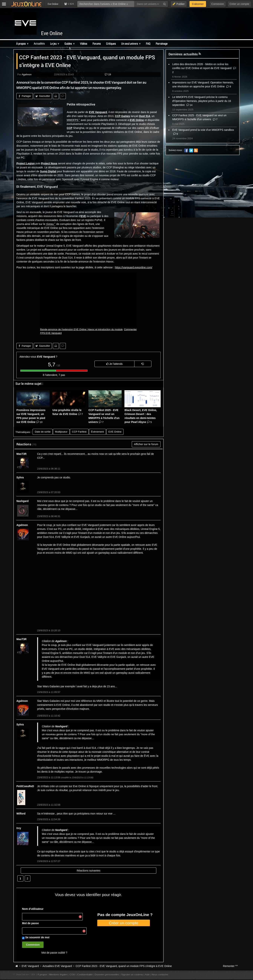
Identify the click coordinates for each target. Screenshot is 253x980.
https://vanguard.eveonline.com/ (133, 267)
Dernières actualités (183, 54)
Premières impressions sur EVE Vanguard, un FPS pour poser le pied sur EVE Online (31, 416)
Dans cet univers (148, 4)
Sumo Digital (48, 171)
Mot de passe (30, 923)
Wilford (21, 814)
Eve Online (52, 33)
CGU (72, 975)
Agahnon (27, 74)
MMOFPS (72, 120)
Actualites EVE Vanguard (57, 966)
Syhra (20, 477)
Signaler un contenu (132, 975)
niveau (50, 224)
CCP (70, 128)
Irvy (19, 828)
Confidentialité (85, 975)
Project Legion (26, 163)
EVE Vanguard (98, 112)
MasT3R (21, 454)
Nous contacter (160, 975)
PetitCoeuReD (25, 786)
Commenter (130, 329)
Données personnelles (107, 975)
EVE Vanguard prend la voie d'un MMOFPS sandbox (203, 130)
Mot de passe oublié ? (54, 953)
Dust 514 (145, 116)
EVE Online (137, 120)
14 (189, 105)
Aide (147, 975)
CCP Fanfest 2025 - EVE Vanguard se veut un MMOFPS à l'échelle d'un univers (104, 416)
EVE (83, 216)
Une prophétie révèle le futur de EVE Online (68, 412)
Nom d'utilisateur (33, 909)
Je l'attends (114, 364)
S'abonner (198, 4)
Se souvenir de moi (37, 937)
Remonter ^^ (230, 966)
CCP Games (123, 116)
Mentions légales (58, 975)
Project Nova (49, 163)
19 (108, 74)
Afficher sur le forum (146, 444)
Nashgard (23, 501)
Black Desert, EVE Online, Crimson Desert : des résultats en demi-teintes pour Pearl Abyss (141, 416)
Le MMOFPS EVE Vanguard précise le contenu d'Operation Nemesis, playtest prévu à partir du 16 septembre (202, 101)
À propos (42, 975)
